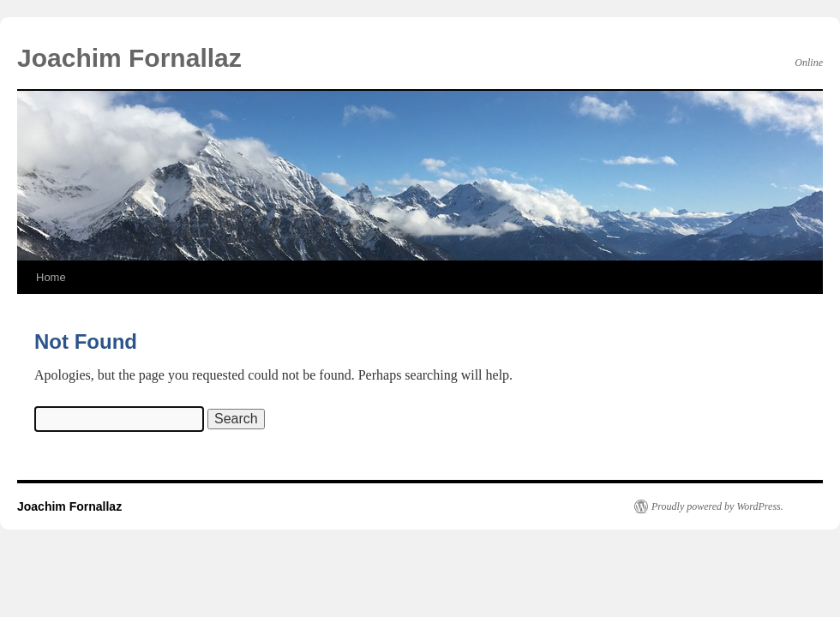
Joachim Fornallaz (129, 58)
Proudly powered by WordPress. (717, 506)
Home (51, 277)
